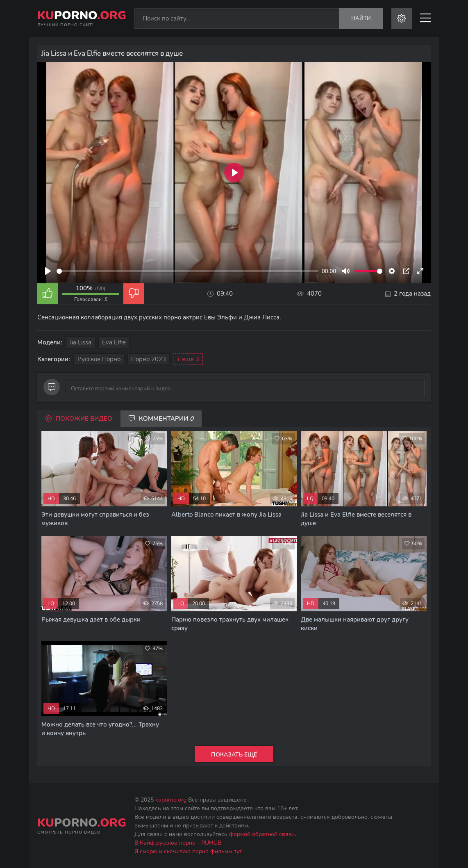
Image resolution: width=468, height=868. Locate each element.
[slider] (187, 271)
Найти (361, 18)
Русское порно (99, 359)
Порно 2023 (149, 359)
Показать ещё (234, 755)
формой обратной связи (262, 834)
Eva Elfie (114, 342)
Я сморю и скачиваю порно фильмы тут (188, 851)
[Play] (48, 271)
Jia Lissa (81, 342)
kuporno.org (171, 800)
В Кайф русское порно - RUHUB (178, 843)
